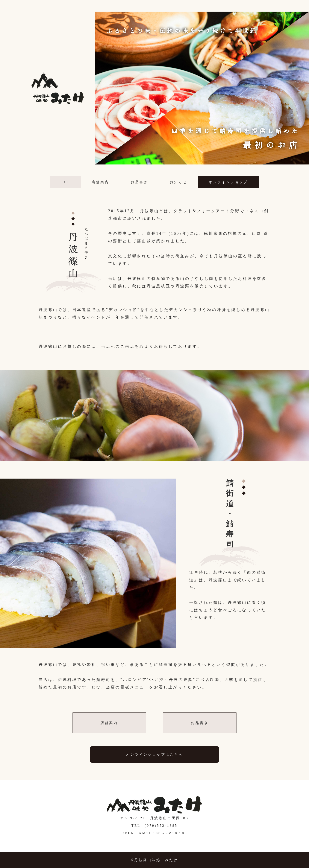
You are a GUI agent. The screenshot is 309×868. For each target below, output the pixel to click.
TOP (66, 182)
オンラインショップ (228, 182)
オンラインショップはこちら (154, 754)
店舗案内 (100, 182)
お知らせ (179, 182)
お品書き (139, 182)
